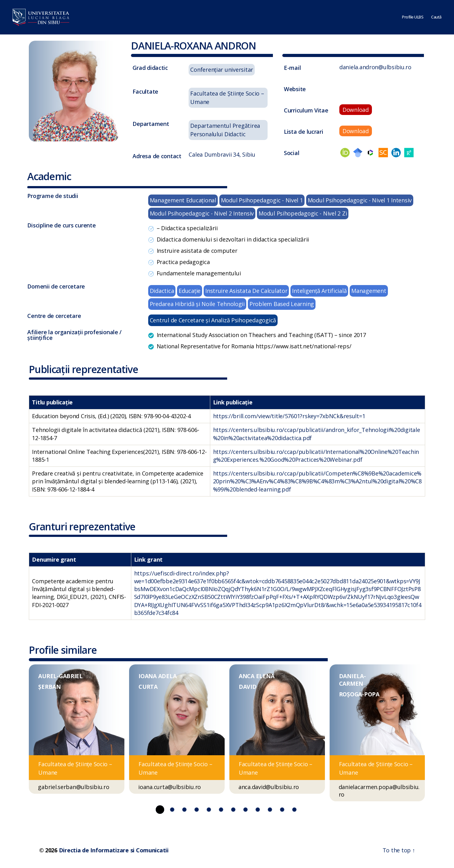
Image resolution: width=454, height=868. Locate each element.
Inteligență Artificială (319, 291)
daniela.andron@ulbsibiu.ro (375, 67)
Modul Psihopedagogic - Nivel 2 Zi (303, 213)
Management (369, 291)
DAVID (248, 687)
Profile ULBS (413, 17)
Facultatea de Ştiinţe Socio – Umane (227, 98)
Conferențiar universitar (222, 70)
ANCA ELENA (256, 676)
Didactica (162, 291)
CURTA (148, 687)
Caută (436, 17)
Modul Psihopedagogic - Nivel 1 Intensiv (360, 200)
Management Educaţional (183, 200)
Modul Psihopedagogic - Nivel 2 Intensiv (202, 213)
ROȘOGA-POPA (359, 694)
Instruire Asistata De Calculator (246, 291)
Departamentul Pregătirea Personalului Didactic (225, 130)
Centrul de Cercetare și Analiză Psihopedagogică (213, 320)
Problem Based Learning (282, 304)
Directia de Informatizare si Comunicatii (114, 850)
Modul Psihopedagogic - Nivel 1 (262, 200)
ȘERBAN (49, 687)
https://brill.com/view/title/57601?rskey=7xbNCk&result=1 (289, 416)
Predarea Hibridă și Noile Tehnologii (197, 304)
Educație (190, 291)
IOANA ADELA (157, 676)
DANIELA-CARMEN (352, 680)
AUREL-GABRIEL (60, 676)
